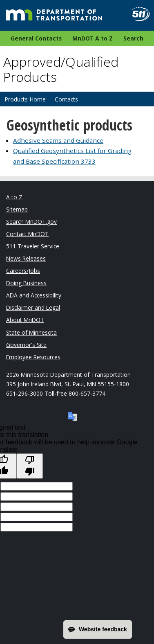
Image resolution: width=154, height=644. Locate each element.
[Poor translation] (30, 466)
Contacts (66, 99)
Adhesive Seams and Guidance (58, 140)
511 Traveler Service (33, 246)
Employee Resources (33, 357)
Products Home (25, 99)
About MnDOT (25, 320)
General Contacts (36, 38)
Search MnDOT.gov (31, 222)
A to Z (14, 197)
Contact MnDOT (27, 234)
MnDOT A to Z (93, 38)
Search (133, 38)
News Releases (26, 258)
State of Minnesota (31, 332)
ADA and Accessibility (34, 295)
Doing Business (26, 283)
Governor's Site (26, 345)
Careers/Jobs (23, 271)
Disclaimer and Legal (33, 307)
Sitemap (17, 209)
